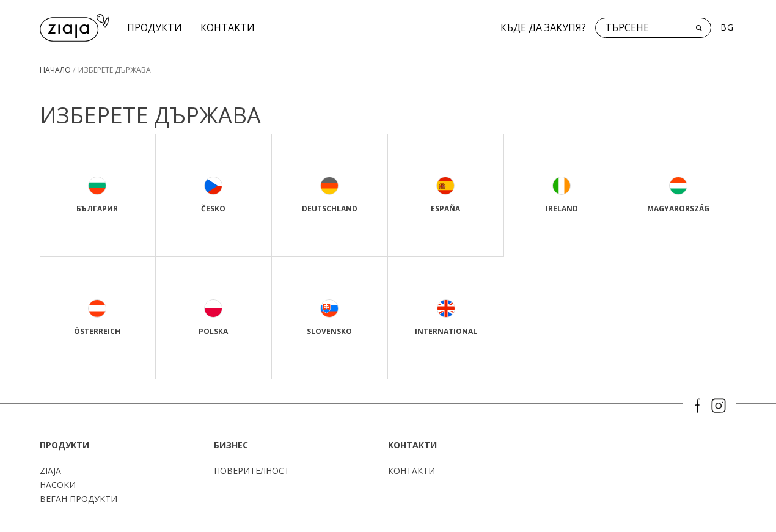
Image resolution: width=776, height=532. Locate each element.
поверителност (252, 471)
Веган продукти (79, 499)
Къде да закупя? (543, 27)
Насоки (58, 485)
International (446, 318)
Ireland (562, 195)
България (97, 195)
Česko (213, 195)
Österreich (97, 318)
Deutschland (330, 195)
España (445, 195)
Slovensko (329, 318)
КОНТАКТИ (228, 27)
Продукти (155, 27)
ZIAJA (50, 471)
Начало (55, 70)
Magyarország (678, 195)
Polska (213, 318)
